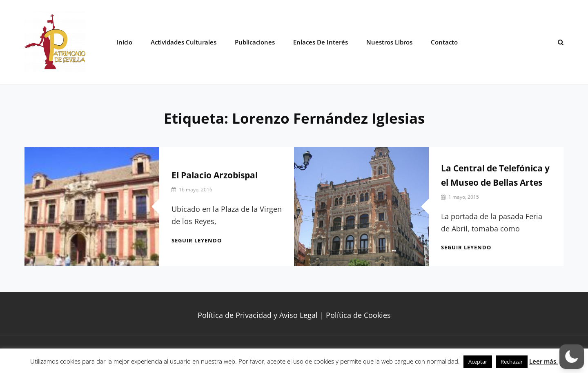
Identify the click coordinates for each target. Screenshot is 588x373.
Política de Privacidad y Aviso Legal (258, 315)
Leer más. (543, 361)
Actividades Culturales (184, 42)
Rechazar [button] (512, 362)
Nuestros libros (389, 42)
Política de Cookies (358, 315)
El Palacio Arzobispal (215, 175)
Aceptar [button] (478, 362)
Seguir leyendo (197, 240)
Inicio (124, 42)
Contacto (444, 42)
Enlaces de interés (321, 42)
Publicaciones (255, 42)
